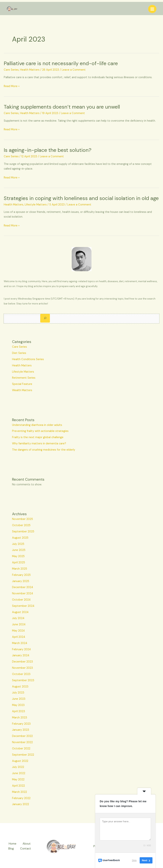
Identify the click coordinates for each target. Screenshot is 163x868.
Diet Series (19, 353)
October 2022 (21, 749)
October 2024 (21, 600)
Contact (26, 849)
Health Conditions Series (28, 359)
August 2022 (20, 761)
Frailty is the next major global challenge (38, 437)
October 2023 (21, 674)
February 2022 (21, 798)
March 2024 (20, 643)
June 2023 (19, 699)
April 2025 (19, 563)
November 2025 (22, 519)
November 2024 (23, 593)
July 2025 (18, 544)
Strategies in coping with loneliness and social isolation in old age (81, 198)
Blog (10, 849)
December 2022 (22, 736)
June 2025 (19, 550)
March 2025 (20, 569)
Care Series (11, 70)
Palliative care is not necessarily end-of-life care (61, 63)
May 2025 (18, 556)
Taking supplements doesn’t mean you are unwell (62, 107)
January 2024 (21, 655)
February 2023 (21, 724)
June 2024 (19, 624)
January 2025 (21, 581)
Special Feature (22, 384)
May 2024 (18, 631)
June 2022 (19, 773)
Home (12, 844)
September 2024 (23, 606)
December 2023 (22, 662)
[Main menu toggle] (152, 9)
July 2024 (18, 618)
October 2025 (21, 525)
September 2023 (23, 680)
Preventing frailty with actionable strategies (40, 431)
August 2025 (20, 538)
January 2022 (21, 804)
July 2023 (18, 693)
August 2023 (20, 687)
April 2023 (19, 711)
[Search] (45, 318)
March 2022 (19, 792)
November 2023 (22, 668)
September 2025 (23, 532)
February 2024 (21, 649)
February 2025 (21, 575)
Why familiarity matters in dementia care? (39, 444)
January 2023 (21, 730)
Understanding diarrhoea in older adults (37, 425)
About (27, 844)
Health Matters (30, 70)
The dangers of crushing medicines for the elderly (44, 450)
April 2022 (18, 786)
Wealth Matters (22, 390)
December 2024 (23, 587)
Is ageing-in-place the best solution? (48, 150)
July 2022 (18, 767)
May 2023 (18, 705)
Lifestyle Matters (36, 205)
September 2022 (23, 755)
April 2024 (19, 637)
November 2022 (22, 742)
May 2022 (18, 780)
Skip (134, 860)
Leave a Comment (74, 70)
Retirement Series (24, 378)
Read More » (12, 86)
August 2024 (20, 612)
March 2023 (20, 718)
